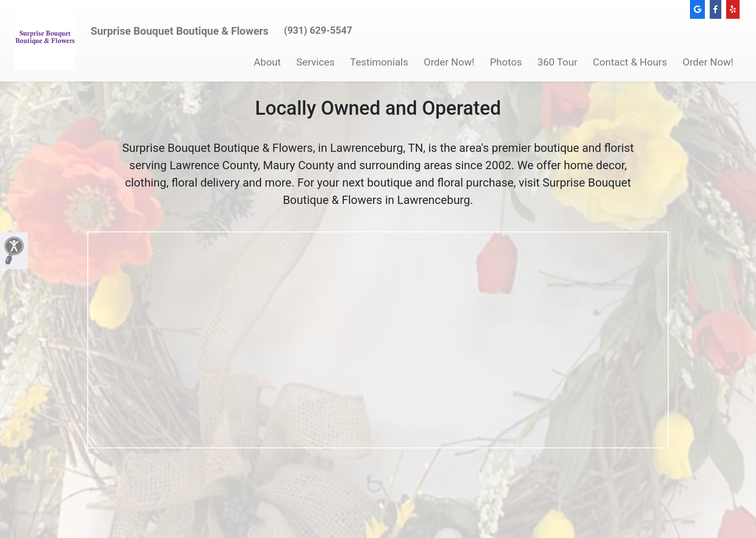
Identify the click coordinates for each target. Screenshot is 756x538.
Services (316, 62)
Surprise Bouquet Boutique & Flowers (180, 31)
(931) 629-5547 (318, 30)
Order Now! (449, 62)
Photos (506, 62)
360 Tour (558, 62)
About (267, 62)
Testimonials (379, 62)
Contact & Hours (630, 62)
